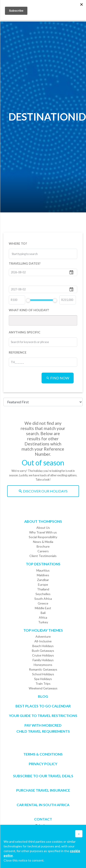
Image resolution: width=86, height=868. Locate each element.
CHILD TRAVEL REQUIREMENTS (43, 731)
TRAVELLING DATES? (25, 263)
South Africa (43, 599)
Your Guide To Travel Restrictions (43, 716)
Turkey (43, 622)
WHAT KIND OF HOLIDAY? (29, 310)
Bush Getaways (43, 651)
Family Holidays (43, 660)
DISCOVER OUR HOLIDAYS (43, 491)
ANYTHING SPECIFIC (25, 332)
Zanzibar (43, 580)
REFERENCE (18, 352)
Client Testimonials (43, 556)
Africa (43, 617)
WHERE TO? (18, 243)
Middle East (43, 608)
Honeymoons (43, 665)
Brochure (43, 546)
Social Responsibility (43, 537)
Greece (43, 603)
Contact (43, 819)
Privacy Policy (43, 764)
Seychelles (43, 594)
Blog (43, 696)
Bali (43, 613)
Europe (43, 584)
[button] (79, 834)
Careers (43, 551)
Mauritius (43, 570)
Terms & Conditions (43, 754)
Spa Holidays (43, 679)
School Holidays (43, 674)
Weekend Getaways (43, 688)
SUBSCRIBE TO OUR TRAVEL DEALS (43, 776)
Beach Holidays (43, 646)
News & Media (43, 542)
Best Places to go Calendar (43, 706)
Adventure (43, 636)
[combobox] (29, 254)
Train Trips (43, 683)
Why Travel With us (43, 532)
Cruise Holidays (43, 655)
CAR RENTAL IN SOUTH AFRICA (43, 805)
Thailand (43, 589)
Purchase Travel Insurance (43, 790)
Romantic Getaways (43, 669)
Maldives (43, 575)
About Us (43, 528)
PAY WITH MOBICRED (43, 725)
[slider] (28, 300)
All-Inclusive (43, 641)
